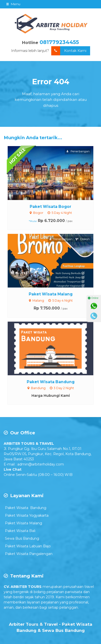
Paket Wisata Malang (51, 294)
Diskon (83, 239)
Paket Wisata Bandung (51, 382)
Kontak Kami (69, 51)
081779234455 (59, 42)
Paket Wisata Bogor (50, 207)
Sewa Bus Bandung (22, 538)
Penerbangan (78, 151)
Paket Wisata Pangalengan (29, 554)
